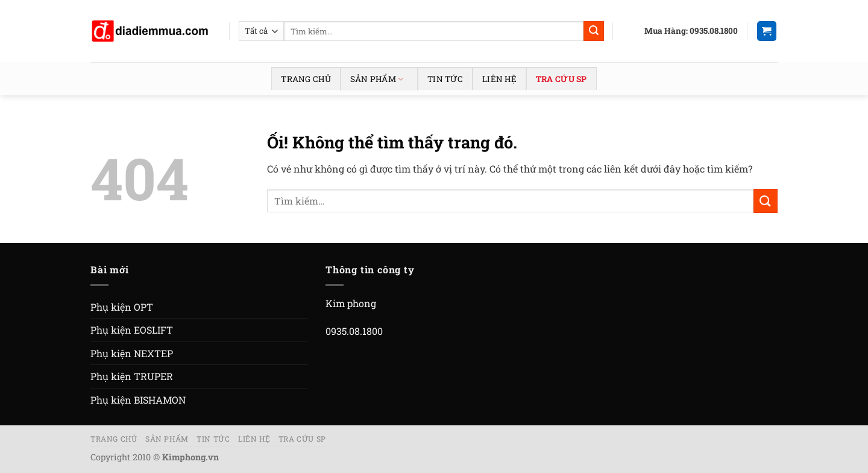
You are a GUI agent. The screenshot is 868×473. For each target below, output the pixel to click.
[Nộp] (594, 31)
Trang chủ (306, 79)
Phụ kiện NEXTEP (132, 353)
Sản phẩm (377, 79)
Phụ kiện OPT (122, 307)
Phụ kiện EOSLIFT (132, 330)
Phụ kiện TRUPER (132, 376)
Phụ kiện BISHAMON (138, 400)
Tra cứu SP (561, 79)
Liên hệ (499, 79)
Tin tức (445, 79)
